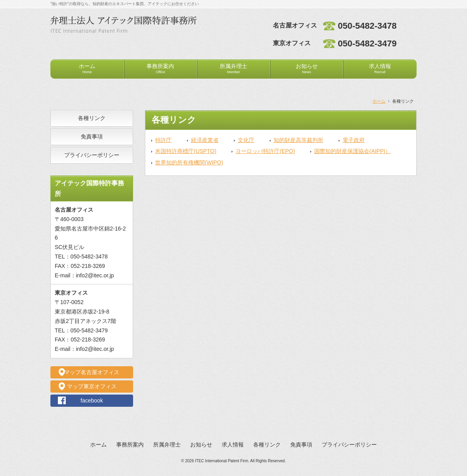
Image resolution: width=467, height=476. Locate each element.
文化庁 (246, 140)
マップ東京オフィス (92, 386)
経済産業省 (205, 140)
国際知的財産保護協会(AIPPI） (352, 151)
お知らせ (307, 68)
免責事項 (92, 137)
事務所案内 (160, 68)
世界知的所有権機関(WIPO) (189, 162)
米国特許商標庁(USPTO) (186, 151)
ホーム (87, 68)
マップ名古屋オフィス (92, 372)
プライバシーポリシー (92, 155)
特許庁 (163, 140)
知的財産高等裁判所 (298, 140)
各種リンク (92, 118)
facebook (92, 400)
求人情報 (380, 68)
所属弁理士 (233, 68)
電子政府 (354, 140)
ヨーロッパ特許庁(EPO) (265, 151)
